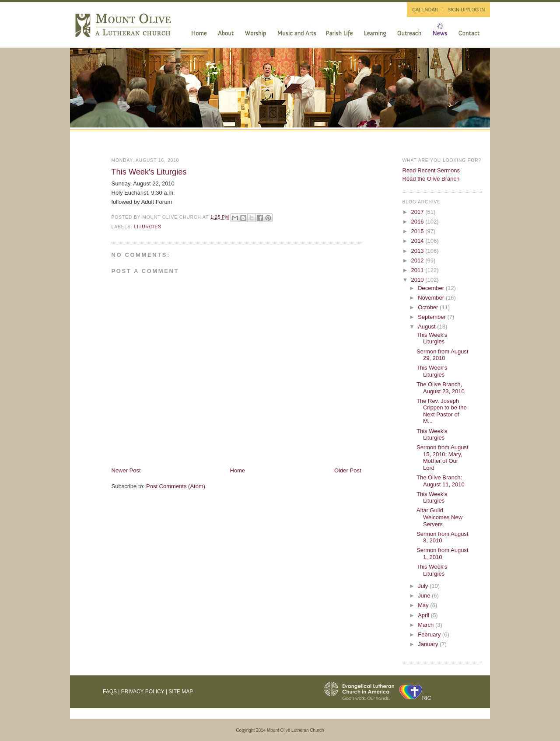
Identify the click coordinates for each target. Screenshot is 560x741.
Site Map (181, 692)
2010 (418, 280)
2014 (418, 241)
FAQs (110, 692)
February (430, 634)
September (432, 317)
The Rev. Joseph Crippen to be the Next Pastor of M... (442, 411)
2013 (418, 251)
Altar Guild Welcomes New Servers (439, 517)
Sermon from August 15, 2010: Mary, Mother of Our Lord (443, 458)
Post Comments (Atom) (176, 486)
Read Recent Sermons (431, 170)
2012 (418, 260)
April (424, 615)
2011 (418, 270)
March (427, 625)
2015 (418, 231)
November (432, 298)
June (425, 596)
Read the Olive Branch (431, 179)
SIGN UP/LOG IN (466, 10)
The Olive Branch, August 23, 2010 (441, 388)
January (429, 644)
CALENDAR (425, 10)
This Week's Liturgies (149, 172)
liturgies (148, 227)
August (427, 327)
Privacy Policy (143, 692)
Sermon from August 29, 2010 (443, 355)
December (432, 288)
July (424, 586)
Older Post (348, 470)
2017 (418, 212)
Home (238, 470)
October (429, 307)
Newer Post (126, 470)
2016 (418, 222)
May (424, 605)
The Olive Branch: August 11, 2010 (441, 481)
